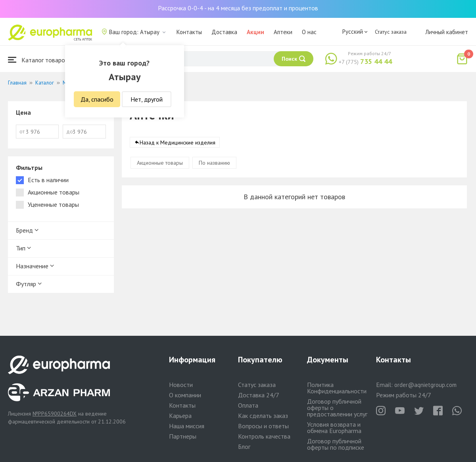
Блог (244, 447)
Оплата (248, 405)
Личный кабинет (447, 32)
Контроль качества (264, 436)
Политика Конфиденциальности (337, 388)
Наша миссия (187, 426)
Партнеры (183, 436)
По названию (214, 163)
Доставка (224, 32)
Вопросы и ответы (263, 426)
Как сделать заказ (263, 416)
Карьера (180, 416)
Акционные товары (160, 163)
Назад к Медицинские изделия (178, 142)
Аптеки (283, 32)
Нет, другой (147, 99)
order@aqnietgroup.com (425, 385)
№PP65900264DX (55, 414)
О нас (309, 32)
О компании (185, 395)
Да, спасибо (97, 99)
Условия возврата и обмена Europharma (334, 427)
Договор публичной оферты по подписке (336, 444)
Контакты (189, 32)
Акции (255, 32)
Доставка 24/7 (259, 395)
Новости (181, 385)
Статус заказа (391, 32)
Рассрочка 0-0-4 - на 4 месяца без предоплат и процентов (238, 8)
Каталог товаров (38, 60)
